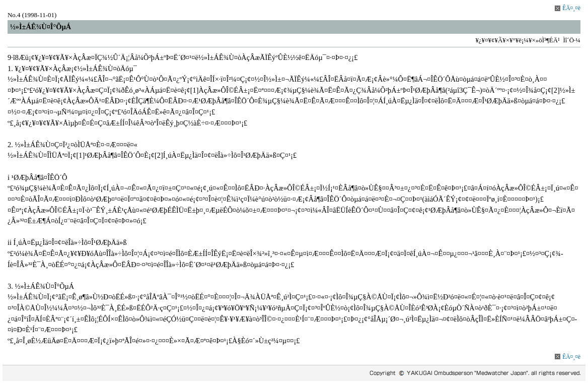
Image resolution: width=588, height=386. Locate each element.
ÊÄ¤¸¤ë (571, 8)
